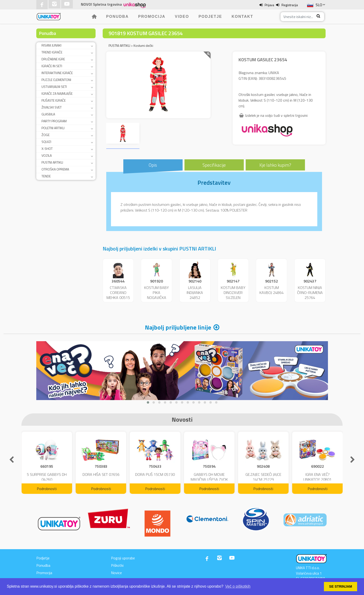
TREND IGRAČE (52, 52)
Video (182, 17)
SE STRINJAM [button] (341, 586)
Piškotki (117, 565)
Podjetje (210, 17)
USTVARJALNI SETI (54, 87)
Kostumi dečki (143, 45)
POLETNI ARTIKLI (53, 128)
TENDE (46, 176)
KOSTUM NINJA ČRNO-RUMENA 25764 (310, 293)
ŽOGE (46, 135)
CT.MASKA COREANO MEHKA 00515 (118, 293)
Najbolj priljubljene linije (178, 327)
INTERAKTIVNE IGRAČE (57, 73)
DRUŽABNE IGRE (53, 59)
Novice (116, 573)
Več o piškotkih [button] (238, 586)
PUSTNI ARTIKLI (52, 162)
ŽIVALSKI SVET (52, 107)
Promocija (152, 17)
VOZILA (47, 155)
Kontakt (242, 17)
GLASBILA (48, 114)
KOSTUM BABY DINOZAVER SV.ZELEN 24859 (233, 295)
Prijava (269, 5)
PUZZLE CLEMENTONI (56, 80)
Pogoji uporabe (123, 558)
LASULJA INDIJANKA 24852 (195, 293)
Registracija (290, 5)
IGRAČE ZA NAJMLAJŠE (57, 93)
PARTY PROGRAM (54, 121)
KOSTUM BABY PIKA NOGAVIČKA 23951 (157, 295)
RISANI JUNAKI (51, 45)
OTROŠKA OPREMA (55, 169)
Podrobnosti (47, 489)
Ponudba (117, 17)
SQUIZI (46, 142)
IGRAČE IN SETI (52, 66)
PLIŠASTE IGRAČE (54, 100)
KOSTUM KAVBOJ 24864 (272, 290)
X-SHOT (47, 149)
